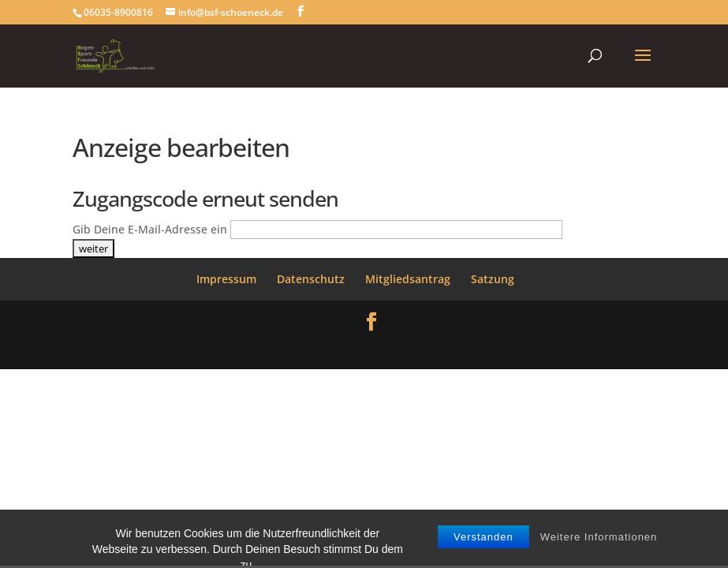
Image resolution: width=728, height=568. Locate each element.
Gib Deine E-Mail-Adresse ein (150, 229)
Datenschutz (311, 279)
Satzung (493, 279)
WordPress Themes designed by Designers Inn (364, 348)
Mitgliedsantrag (408, 279)
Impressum (226, 279)
